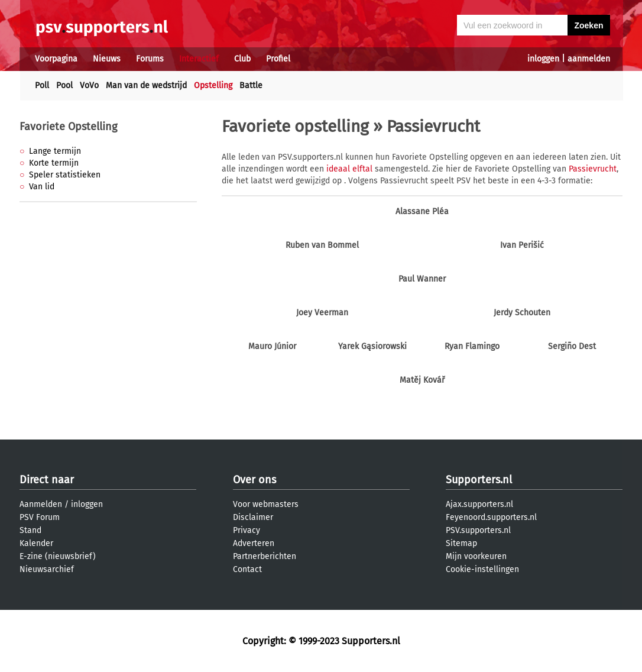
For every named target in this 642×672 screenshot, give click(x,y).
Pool (64, 85)
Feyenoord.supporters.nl (491, 517)
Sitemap (461, 543)
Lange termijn (55, 151)
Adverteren (254, 543)
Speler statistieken (65, 175)
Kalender (36, 543)
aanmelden (589, 59)
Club (242, 59)
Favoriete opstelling (295, 126)
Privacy (247, 530)
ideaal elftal (349, 169)
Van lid (42, 187)
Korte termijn (54, 163)
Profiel (278, 59)
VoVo (89, 85)
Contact (247, 569)
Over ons (254, 480)
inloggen (543, 59)
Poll (42, 85)
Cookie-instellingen (482, 569)
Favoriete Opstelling (68, 127)
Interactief (199, 59)
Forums (150, 59)
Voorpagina (56, 59)
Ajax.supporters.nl (479, 504)
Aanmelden (41, 504)
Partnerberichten (265, 556)
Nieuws (107, 59)
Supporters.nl (479, 480)
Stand (30, 530)
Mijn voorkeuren (476, 556)
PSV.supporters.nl (478, 530)
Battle (251, 85)
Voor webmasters (266, 504)
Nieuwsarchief (47, 569)
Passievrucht (593, 169)
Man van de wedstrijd (146, 85)
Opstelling (213, 85)
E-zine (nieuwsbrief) (58, 556)
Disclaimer (253, 517)
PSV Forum (40, 517)
